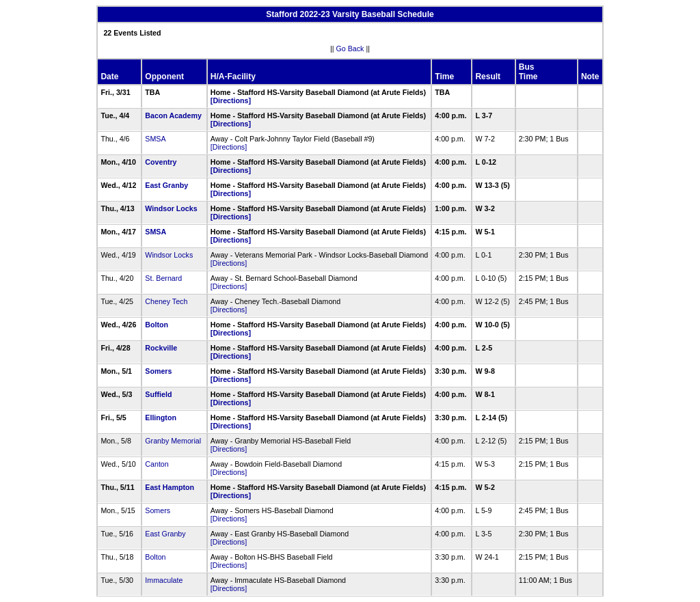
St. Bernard (163, 278)
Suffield (158, 394)
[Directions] (231, 100)
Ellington (161, 418)
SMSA (155, 139)
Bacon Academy (173, 115)
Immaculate (164, 580)
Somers (158, 371)
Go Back (350, 49)
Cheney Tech (166, 301)
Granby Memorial (173, 441)
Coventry (161, 162)
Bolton (157, 325)
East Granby (166, 185)
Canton (157, 464)
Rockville (161, 348)
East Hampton (170, 487)
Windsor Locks (171, 208)
